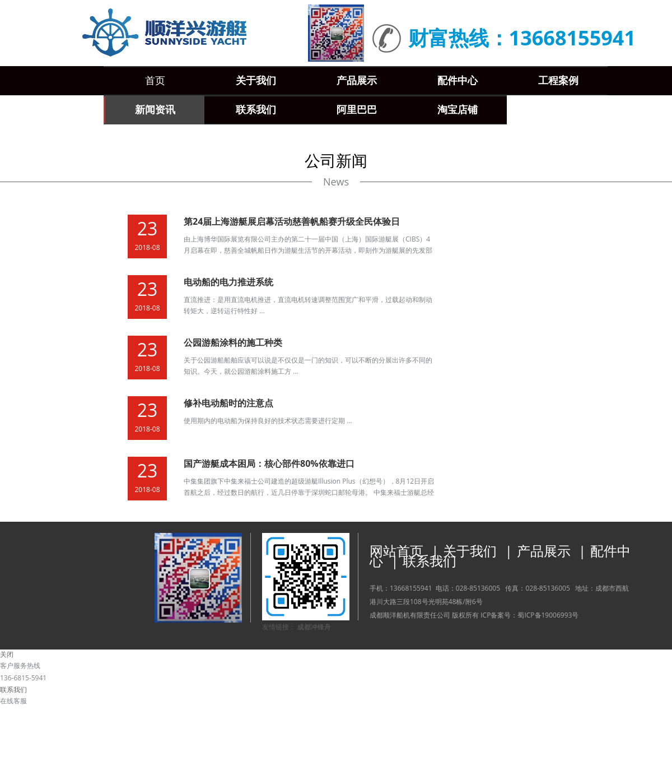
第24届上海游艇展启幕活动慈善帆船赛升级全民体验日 (292, 221)
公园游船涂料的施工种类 (233, 342)
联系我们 (430, 561)
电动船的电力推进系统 (228, 282)
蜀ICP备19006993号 (548, 615)
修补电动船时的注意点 (228, 403)
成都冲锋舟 (314, 627)
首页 (155, 81)
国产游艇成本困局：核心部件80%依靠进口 (269, 463)
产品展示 (544, 551)
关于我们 (470, 551)
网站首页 (396, 551)
